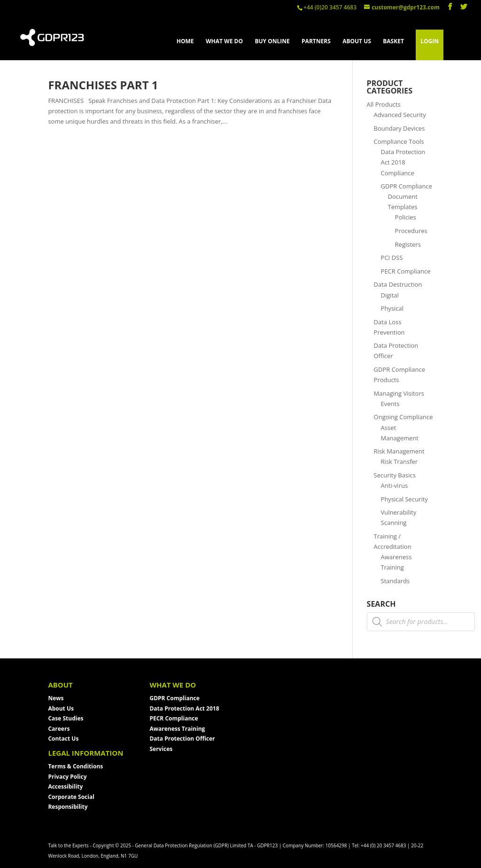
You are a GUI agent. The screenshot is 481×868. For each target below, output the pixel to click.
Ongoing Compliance (403, 417)
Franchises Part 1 (103, 85)
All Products (384, 104)
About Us (61, 708)
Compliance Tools (399, 141)
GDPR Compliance (407, 186)
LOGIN (430, 41)
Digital (390, 295)
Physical (392, 308)
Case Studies (66, 718)
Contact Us (63, 739)
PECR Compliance (406, 271)
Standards (396, 581)
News (56, 698)
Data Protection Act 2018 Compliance (403, 162)
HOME (185, 42)
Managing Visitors (399, 393)
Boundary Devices (400, 128)
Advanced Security (400, 115)
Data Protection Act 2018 (184, 708)
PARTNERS (316, 42)
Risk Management (399, 451)
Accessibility (65, 786)
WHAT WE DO (224, 42)
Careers (59, 729)
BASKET (393, 42)
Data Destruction (398, 284)
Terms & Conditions (75, 766)
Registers (408, 244)
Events (390, 404)
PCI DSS (392, 258)
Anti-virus (395, 485)
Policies (406, 217)
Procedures (411, 231)
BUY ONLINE (272, 42)
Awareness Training (177, 729)
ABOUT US (357, 42)
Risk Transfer (400, 461)
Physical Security (404, 499)
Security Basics (395, 475)
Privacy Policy (67, 777)
